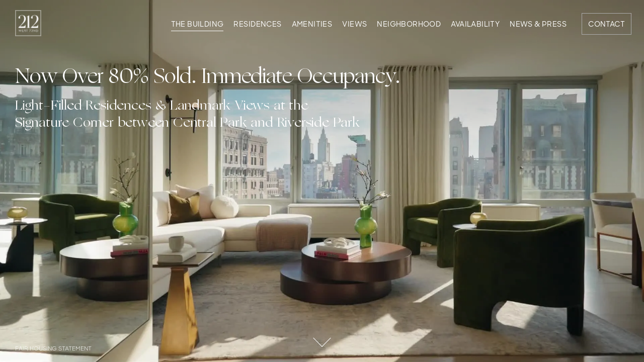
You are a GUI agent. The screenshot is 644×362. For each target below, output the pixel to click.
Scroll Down (322, 334)
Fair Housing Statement (53, 349)
